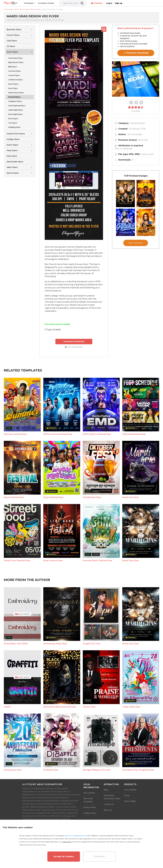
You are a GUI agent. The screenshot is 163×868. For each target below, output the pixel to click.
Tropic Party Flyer (131, 707)
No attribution (74, 347)
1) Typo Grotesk (53, 330)
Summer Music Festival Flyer (98, 560)
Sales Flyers (12, 167)
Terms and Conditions (88, 800)
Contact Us (109, 804)
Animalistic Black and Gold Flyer (60, 707)
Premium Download (74, 341)
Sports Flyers (13, 173)
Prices (127, 796)
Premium (132, 3)
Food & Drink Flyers (16, 134)
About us (108, 810)
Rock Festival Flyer (53, 560)
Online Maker (130, 801)
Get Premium (136, 243)
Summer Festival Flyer (15, 434)
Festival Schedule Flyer (134, 434)
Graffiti (7, 707)
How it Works (130, 790)
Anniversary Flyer (13, 770)
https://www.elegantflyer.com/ (76, 836)
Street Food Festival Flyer (17, 560)
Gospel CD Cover (92, 644)
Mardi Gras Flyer (131, 497)
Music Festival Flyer (14, 497)
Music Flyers (12, 145)
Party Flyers (12, 150)
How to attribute (123, 149)
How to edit (147, 154)
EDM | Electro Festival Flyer (97, 434)
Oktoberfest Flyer (92, 497)
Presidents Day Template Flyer (138, 770)
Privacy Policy (90, 807)
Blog (106, 790)
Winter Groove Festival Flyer (58, 434)
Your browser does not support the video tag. (136, 79)
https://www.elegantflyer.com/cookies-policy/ (89, 842)
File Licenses (89, 793)
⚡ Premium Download (136, 53)
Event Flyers (12, 52)
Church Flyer (89, 707)
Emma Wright (135, 134)
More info (143, 140)
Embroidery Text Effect (16, 644)
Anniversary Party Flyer (55, 644)
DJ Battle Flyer (51, 770)
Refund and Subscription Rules (112, 797)
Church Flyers (13, 35)
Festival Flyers (138, 123)
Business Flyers (14, 30)
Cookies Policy (90, 813)
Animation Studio (51, 3)
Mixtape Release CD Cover (97, 770)
